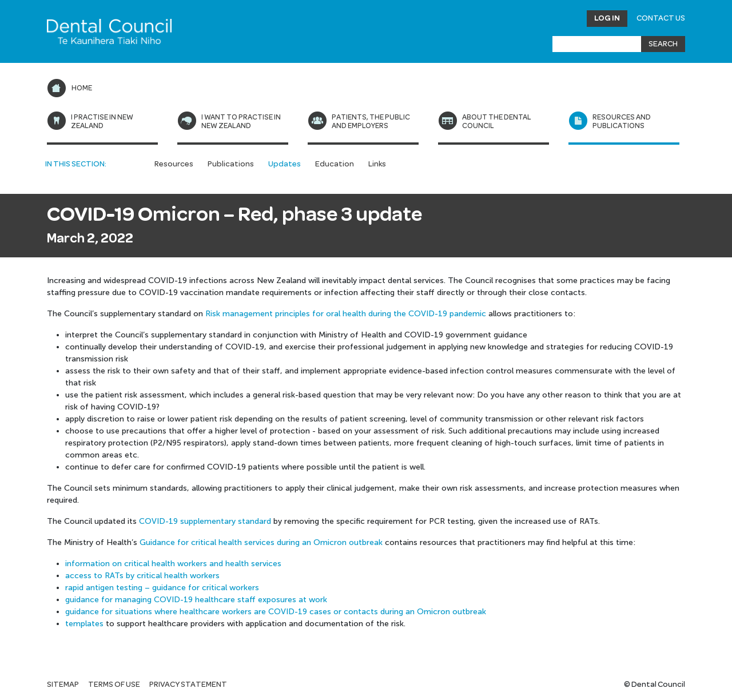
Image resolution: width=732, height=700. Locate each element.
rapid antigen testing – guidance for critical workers (162, 588)
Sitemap (63, 685)
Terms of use (114, 685)
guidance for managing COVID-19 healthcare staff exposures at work (196, 600)
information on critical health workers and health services (173, 564)
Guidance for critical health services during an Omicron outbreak (261, 542)
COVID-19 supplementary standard (205, 521)
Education (335, 164)
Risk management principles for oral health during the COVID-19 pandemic (346, 314)
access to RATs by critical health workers (142, 576)
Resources (174, 164)
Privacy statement (188, 685)
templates (84, 624)
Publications (231, 164)
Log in (607, 18)
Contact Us (661, 18)
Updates (285, 164)
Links (377, 164)
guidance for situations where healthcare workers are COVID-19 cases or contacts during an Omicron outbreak (276, 612)
